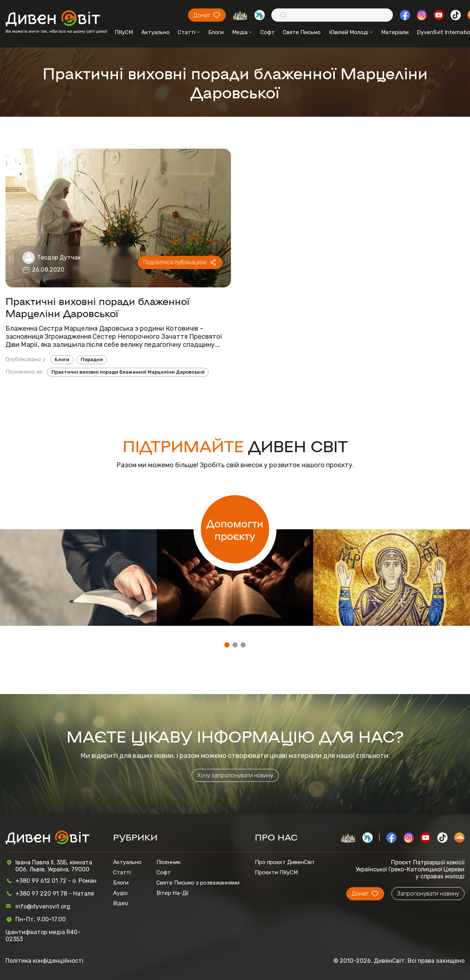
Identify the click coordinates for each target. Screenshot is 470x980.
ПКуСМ (124, 32)
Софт (267, 32)
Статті (189, 32)
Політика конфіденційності (44, 961)
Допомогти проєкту (235, 529)
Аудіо (120, 893)
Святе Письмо (302, 32)
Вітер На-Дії (173, 893)
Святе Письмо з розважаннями (198, 883)
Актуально (156, 32)
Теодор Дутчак (59, 257)
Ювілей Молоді (351, 32)
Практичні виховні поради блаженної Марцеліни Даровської (97, 307)
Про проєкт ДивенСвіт (285, 862)
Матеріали (395, 32)
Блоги (216, 32)
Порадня (92, 360)
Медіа (242, 32)
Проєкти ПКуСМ (276, 872)
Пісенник (169, 862)
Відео (121, 903)
